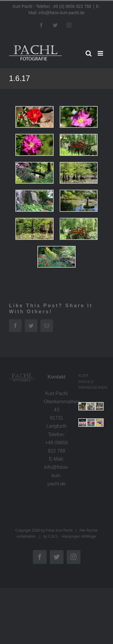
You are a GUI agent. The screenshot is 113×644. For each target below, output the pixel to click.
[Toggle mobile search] (89, 53)
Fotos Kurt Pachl (59, 530)
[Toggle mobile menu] (101, 53)
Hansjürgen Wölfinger (79, 536)
